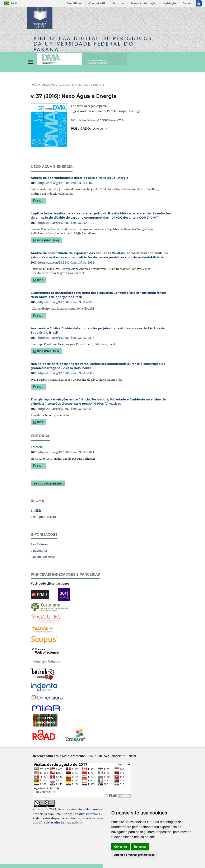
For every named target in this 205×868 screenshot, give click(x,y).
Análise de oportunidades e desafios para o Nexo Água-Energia (80, 178)
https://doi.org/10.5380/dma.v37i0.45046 (66, 183)
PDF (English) (48, 240)
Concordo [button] (121, 847)
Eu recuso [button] (140, 847)
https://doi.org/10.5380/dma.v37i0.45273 (66, 338)
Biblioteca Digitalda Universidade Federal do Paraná (93, 44)
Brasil (11, 3)
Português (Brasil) (43, 517)
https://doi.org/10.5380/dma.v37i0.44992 (66, 262)
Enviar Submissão (48, 483)
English (36, 510)
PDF (40, 201)
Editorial (37, 447)
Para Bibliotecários (43, 557)
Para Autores (39, 551)
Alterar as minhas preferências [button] (134, 855)
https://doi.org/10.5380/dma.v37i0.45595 (66, 373)
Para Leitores (39, 544)
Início (35, 85)
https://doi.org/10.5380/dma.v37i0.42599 (66, 302)
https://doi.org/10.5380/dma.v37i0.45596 (66, 409)
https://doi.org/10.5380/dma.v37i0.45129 (66, 223)
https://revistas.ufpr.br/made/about (58, 822)
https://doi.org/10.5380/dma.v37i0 (101, 120)
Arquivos (50, 85)
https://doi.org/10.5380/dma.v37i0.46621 (66, 452)
